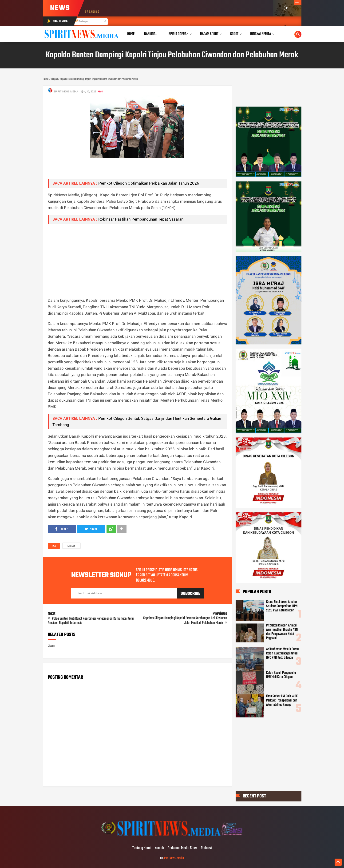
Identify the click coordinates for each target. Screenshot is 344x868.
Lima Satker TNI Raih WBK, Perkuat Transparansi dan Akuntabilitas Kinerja (282, 701)
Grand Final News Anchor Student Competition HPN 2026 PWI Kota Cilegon (282, 606)
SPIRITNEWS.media (173, 858)
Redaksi (206, 848)
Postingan (82, 22)
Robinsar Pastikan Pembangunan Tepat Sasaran (141, 219)
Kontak (159, 848)
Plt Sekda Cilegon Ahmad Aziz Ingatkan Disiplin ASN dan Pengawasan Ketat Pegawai (282, 632)
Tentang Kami (142, 848)
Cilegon (71, 546)
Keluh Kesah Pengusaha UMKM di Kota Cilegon (281, 675)
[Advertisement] (137, 260)
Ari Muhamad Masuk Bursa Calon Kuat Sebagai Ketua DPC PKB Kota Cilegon (282, 654)
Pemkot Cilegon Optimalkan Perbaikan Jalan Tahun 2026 (149, 183)
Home (131, 34)
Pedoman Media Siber (182, 848)
